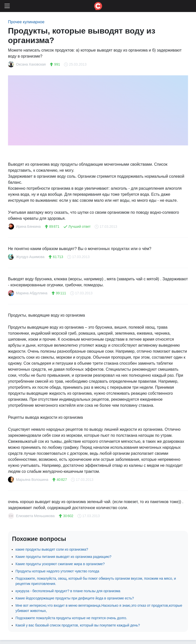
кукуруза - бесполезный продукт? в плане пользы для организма (68, 591)
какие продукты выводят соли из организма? (52, 549)
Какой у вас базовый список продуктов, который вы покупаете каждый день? (78, 625)
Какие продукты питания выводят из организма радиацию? (63, 557)
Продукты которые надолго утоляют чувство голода (57, 571)
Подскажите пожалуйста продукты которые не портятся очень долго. (71, 618)
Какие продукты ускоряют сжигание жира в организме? (60, 564)
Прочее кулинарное (26, 22)
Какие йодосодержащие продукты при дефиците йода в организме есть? (75, 598)
